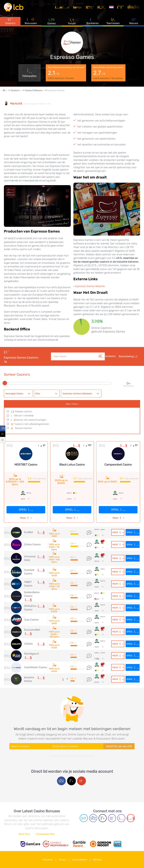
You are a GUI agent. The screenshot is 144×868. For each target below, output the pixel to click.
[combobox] (18, 394)
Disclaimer (48, 860)
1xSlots (28, 644)
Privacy (62, 860)
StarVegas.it (31, 654)
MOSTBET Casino (26, 465)
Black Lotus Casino (72, 465)
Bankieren (93, 21)
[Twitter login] (71, 781)
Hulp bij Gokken (80, 860)
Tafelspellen (29, 73)
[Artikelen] (63, 7)
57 (134, 445)
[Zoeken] (101, 353)
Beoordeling (128, 356)
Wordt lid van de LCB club (119, 747)
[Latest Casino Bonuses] (14, 7)
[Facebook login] (61, 781)
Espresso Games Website (90, 286)
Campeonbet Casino (118, 465)
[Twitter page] (103, 818)
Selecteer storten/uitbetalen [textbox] (77, 394)
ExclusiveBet (32, 630)
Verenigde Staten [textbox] (14, 394)
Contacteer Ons (45, 834)
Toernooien (113, 21)
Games (51, 21)
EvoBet (28, 532)
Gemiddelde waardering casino (108, 73)
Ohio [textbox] (38, 394)
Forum (72, 21)
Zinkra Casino (32, 544)
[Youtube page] (131, 818)
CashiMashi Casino (36, 667)
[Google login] (82, 781)
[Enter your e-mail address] (77, 746)
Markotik (16, 104)
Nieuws (134, 21)
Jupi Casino (31, 620)
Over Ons (24, 834)
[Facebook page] (93, 818)
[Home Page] (7, 90)
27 (42, 445)
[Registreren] (121, 7)
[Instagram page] (121, 818)
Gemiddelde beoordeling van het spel (66, 73)
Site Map (97, 860)
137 (87, 445)
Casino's (10, 21)
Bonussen (31, 21)
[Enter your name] (30, 746)
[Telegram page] (84, 818)
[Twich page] (112, 818)
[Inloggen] (134, 7)
